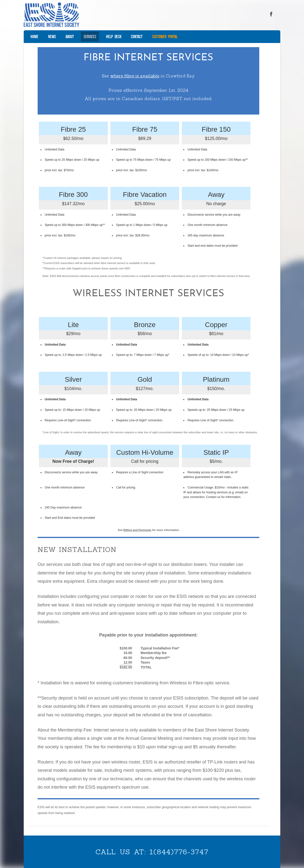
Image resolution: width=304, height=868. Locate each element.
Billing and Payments (137, 530)
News (52, 37)
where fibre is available (135, 76)
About (70, 37)
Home (34, 37)
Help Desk (114, 37)
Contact (137, 37)
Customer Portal (165, 37)
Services (90, 37)
